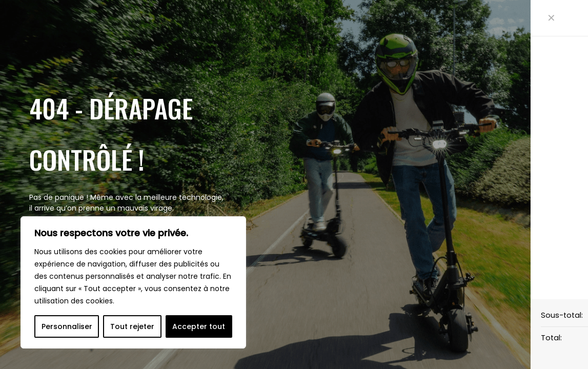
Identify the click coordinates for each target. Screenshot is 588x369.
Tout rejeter (132, 326)
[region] (133, 282)
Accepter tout (199, 326)
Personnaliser (67, 326)
